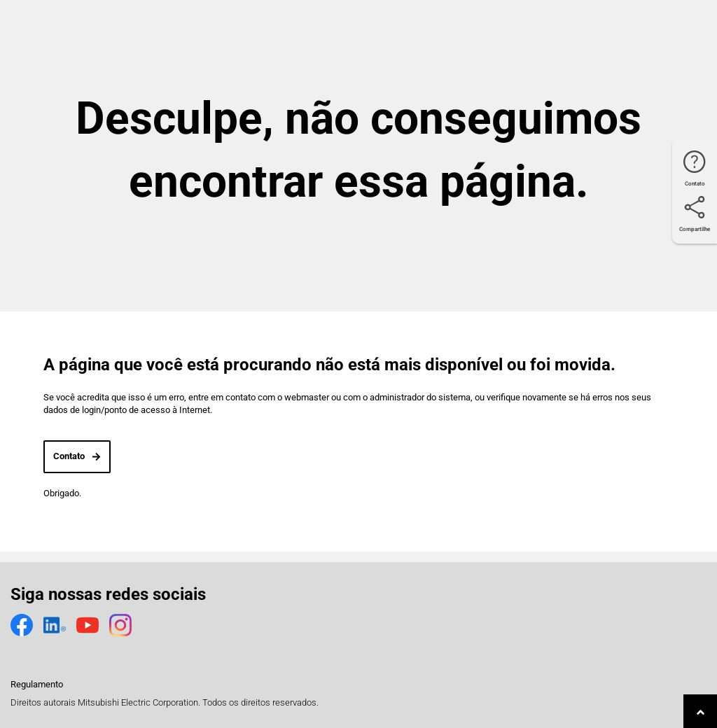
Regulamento (37, 684)
